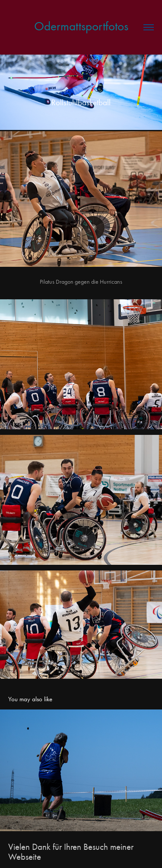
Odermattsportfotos (81, 26)
